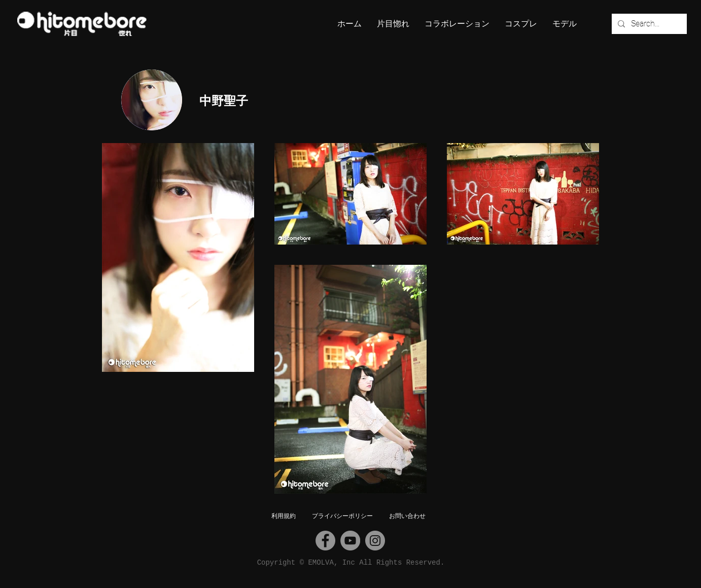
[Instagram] (375, 541)
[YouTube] (350, 541)
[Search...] (648, 24)
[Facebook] (325, 541)
